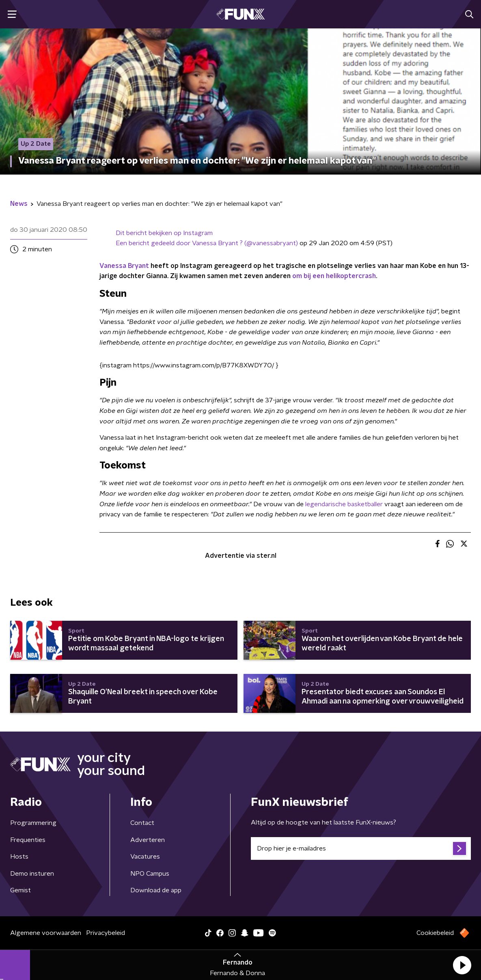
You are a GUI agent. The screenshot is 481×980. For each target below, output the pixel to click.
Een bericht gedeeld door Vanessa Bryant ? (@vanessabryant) (207, 243)
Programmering (33, 823)
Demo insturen (32, 874)
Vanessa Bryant (124, 266)
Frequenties (28, 840)
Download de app (156, 890)
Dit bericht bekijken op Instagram (164, 233)
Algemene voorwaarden (46, 933)
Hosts (19, 857)
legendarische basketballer (344, 504)
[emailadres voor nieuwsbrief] (361, 848)
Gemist (20, 890)
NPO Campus (150, 874)
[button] (462, 965)
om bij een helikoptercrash (334, 276)
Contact (142, 823)
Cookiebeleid (435, 933)
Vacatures (145, 857)
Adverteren (148, 840)
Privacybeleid (106, 933)
